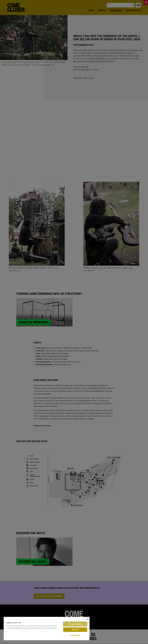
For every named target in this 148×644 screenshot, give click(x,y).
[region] (47, 628)
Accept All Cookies (75, 624)
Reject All (75, 630)
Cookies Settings (75, 635)
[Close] (87, 619)
